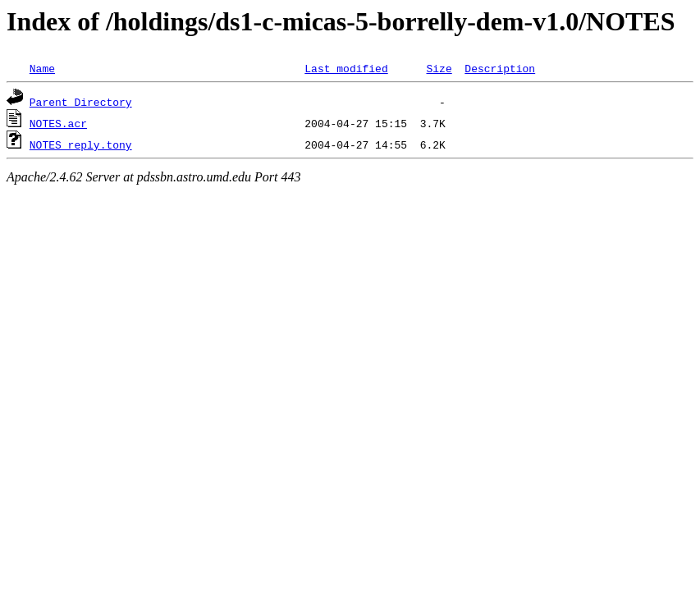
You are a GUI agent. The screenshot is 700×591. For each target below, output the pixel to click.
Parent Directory (81, 102)
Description (500, 68)
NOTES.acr (58, 123)
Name (42, 68)
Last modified (346, 68)
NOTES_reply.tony (81, 144)
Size (439, 68)
